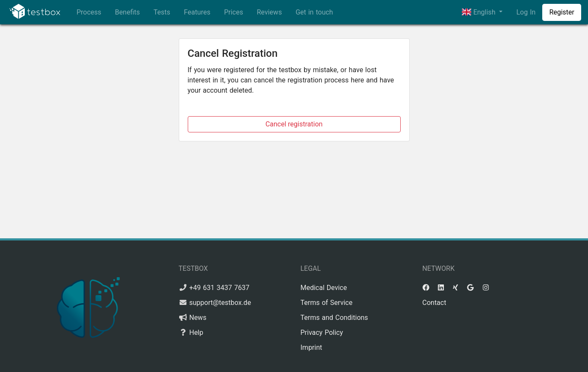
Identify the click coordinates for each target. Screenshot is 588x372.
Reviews (269, 12)
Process (89, 12)
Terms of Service (327, 303)
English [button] (480, 12)
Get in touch (314, 12)
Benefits (127, 12)
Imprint (312, 347)
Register (562, 12)
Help (196, 332)
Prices (234, 12)
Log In (526, 12)
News (198, 318)
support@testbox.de (220, 303)
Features (197, 12)
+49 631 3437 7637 (219, 288)
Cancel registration (294, 124)
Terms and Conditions (334, 318)
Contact (434, 303)
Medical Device (324, 288)
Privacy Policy (322, 332)
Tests (162, 12)
